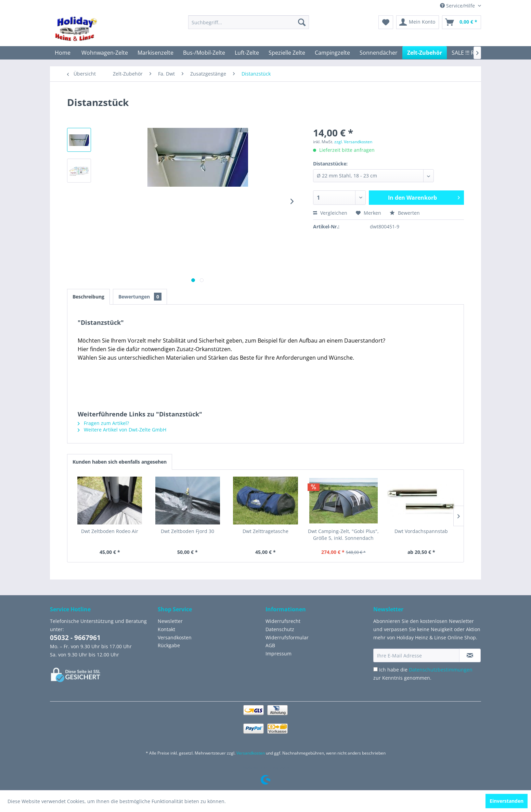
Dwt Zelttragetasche (265, 531)
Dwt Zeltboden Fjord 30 (187, 531)
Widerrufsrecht (283, 621)
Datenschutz (280, 629)
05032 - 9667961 (75, 638)
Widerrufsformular (287, 637)
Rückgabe (169, 645)
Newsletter (170, 621)
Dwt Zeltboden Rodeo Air (110, 531)
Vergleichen (330, 213)
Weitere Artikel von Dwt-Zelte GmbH (122, 430)
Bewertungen (140, 297)
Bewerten (405, 213)
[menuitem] (249, 22)
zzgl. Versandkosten (353, 142)
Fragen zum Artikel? (103, 423)
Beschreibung (88, 297)
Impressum (279, 654)
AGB (270, 645)
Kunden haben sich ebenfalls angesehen (120, 462)
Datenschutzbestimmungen (441, 670)
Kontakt (166, 629)
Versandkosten (175, 637)
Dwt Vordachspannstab (421, 531)
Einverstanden (507, 801)
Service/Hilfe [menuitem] (458, 6)
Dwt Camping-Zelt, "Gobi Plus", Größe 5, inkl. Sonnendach (343, 535)
